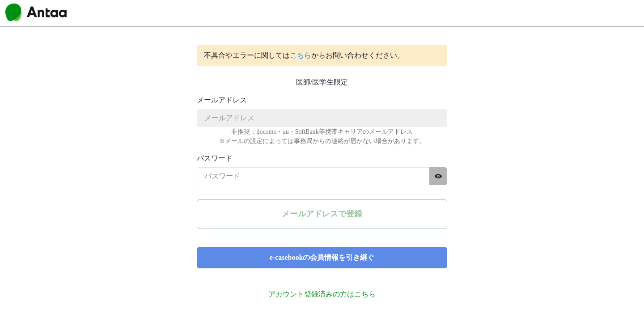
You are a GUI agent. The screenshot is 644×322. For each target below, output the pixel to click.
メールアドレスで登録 (322, 214)
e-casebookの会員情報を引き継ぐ (322, 257)
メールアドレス (222, 100)
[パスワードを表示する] (438, 176)
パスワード (215, 158)
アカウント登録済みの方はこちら (322, 294)
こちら (301, 55)
